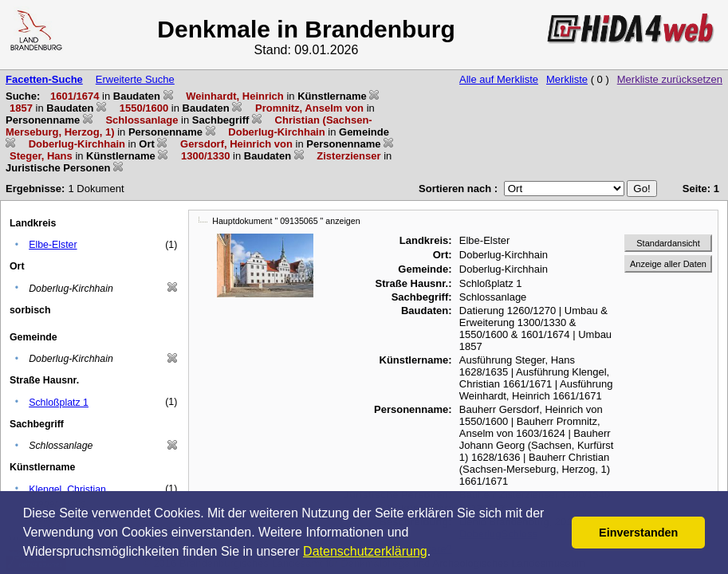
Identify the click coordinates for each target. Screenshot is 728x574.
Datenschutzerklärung (365, 551)
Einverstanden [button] (638, 533)
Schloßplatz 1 (59, 403)
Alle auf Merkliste (499, 79)
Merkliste (567, 79)
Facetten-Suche (44, 79)
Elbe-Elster (53, 245)
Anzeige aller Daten (668, 264)
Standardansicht (668, 243)
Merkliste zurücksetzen (670, 79)
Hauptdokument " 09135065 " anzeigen (286, 221)
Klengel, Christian (67, 489)
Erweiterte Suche (135, 79)
